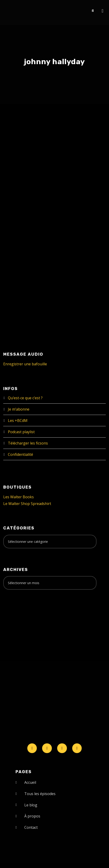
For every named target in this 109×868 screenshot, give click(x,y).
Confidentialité (20, 454)
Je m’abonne (19, 409)
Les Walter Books (19, 497)
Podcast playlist (21, 432)
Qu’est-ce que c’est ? (25, 398)
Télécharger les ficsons (28, 443)
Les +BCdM (18, 420)
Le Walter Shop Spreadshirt (27, 504)
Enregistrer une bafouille (25, 364)
